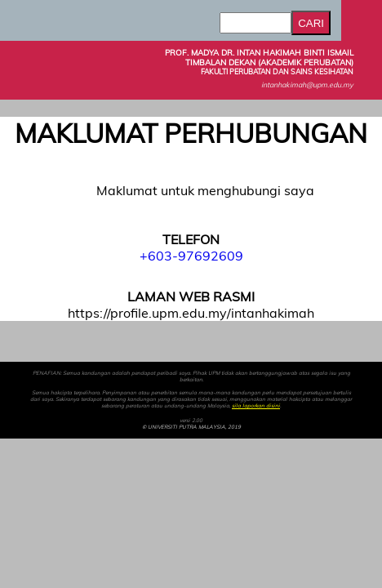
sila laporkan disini (256, 406)
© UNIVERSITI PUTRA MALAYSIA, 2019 (191, 427)
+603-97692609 (191, 256)
